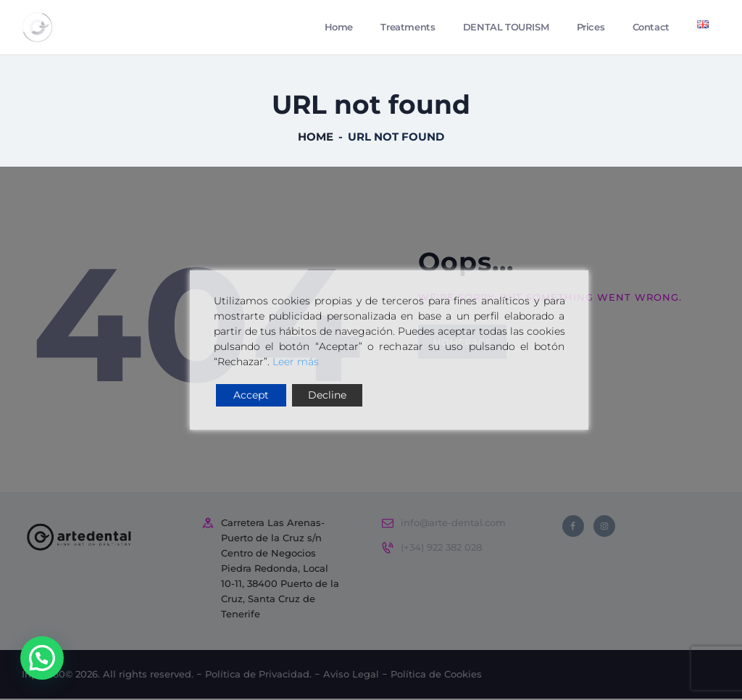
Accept (251, 395)
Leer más (296, 362)
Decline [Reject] (327, 395)
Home (316, 139)
